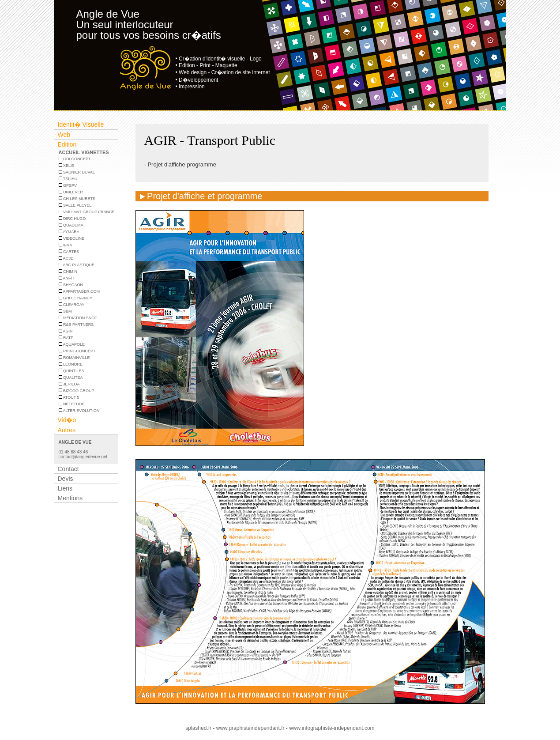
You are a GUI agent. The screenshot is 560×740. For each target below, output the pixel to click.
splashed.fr (198, 728)
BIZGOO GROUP (77, 391)
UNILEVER (71, 192)
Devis (66, 479)
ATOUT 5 (69, 397)
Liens (65, 488)
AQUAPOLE (72, 344)
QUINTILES (71, 371)
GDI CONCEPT (75, 159)
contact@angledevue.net (83, 457)
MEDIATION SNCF (78, 318)
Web (64, 135)
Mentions (70, 498)
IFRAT (67, 245)
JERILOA (69, 384)
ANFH (66, 278)
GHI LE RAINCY (76, 298)
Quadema (71, 225)
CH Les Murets (77, 199)
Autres (67, 430)
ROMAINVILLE (74, 358)
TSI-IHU (68, 179)
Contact (68, 469)
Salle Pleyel (75, 205)
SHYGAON (71, 285)
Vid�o (67, 420)
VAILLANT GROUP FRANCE (87, 212)
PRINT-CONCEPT (77, 351)
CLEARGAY (72, 305)
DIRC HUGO (72, 219)
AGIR (66, 331)
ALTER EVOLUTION (79, 411)
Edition (67, 144)
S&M (65, 311)
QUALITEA (71, 378)
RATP (66, 338)
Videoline (72, 238)
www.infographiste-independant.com (332, 728)
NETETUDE (72, 404)
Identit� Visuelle (81, 125)
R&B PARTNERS (76, 325)
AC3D (66, 258)
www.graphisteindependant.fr (250, 728)
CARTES (69, 252)
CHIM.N (68, 272)
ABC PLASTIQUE (77, 265)
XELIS (67, 166)
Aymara (69, 232)
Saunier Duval (77, 172)
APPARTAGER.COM (79, 291)
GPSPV (68, 185)
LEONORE (71, 364)
